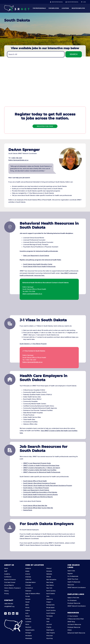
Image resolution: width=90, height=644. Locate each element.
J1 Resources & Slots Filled (75, 619)
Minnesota (29, 636)
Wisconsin (50, 636)
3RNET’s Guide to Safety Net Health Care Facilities (40, 470)
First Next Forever (10, 582)
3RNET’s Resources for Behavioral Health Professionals (42, 472)
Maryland (28, 627)
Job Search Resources (74, 624)
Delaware (28, 591)
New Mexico (50, 585)
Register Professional (59, 2)
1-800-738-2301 (17, 158)
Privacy (7, 594)
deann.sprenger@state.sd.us (32, 294)
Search (74, 54)
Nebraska (49, 574)
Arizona (28, 574)
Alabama (28, 568)
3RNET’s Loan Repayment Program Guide (37, 463)
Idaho (27, 605)
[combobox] (36, 54)
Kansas (27, 616)
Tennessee (49, 616)
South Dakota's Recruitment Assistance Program (39, 483)
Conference (8, 577)
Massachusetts (30, 630)
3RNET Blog (71, 622)
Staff (6, 571)
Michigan (28, 633)
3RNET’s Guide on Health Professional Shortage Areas (41, 465)
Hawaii (27, 602)
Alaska (27, 571)
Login (84, 2)
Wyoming (49, 638)
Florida (27, 596)
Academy (7, 574)
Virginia (49, 627)
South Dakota (51, 613)
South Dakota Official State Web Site (35, 506)
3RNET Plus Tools (73, 579)
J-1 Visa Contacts (73, 616)
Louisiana (28, 622)
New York (49, 588)
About (6, 568)
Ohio (48, 596)
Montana (49, 571)
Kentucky (28, 619)
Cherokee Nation (30, 582)
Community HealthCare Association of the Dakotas (40, 492)
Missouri (49, 568)
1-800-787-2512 (9, 604)
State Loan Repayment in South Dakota (36, 256)
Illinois (27, 608)
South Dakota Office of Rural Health (35, 481)
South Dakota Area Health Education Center (38, 264)
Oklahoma (50, 599)
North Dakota (51, 594)
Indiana (28, 610)
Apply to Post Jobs (73, 598)
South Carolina (51, 610)
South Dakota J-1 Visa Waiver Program (36, 488)
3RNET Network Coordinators (77, 588)
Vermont (49, 624)
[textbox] (36, 54)
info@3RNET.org (9, 606)
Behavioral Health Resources (76, 633)
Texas (48, 619)
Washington (50, 630)
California (28, 580)
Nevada (49, 577)
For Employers (71, 8)
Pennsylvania (50, 605)
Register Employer (74, 2)
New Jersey (50, 582)
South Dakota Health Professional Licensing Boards (40, 494)
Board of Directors (10, 580)
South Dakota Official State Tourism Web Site (38, 508)
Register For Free (45, 126)
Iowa (27, 613)
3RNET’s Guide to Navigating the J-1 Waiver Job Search (42, 468)
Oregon (49, 602)
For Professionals (56, 8)
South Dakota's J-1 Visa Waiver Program (33, 344)
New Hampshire (51, 580)
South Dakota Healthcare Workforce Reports (38, 497)
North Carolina (51, 591)
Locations (82, 8)
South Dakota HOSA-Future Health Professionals (39, 266)
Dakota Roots (28, 510)
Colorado (28, 585)
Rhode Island (50, 608)
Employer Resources (74, 603)
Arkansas (28, 577)
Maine (27, 624)
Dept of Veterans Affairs (33, 594)
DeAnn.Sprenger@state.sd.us (18, 160)
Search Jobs (71, 571)
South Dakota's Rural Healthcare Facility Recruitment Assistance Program (48, 485)
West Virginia (50, 633)
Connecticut (29, 588)
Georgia (28, 599)
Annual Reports (9, 585)
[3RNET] (17, 8)
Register (70, 574)
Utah (48, 622)
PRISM (70, 630)
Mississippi (29, 638)
